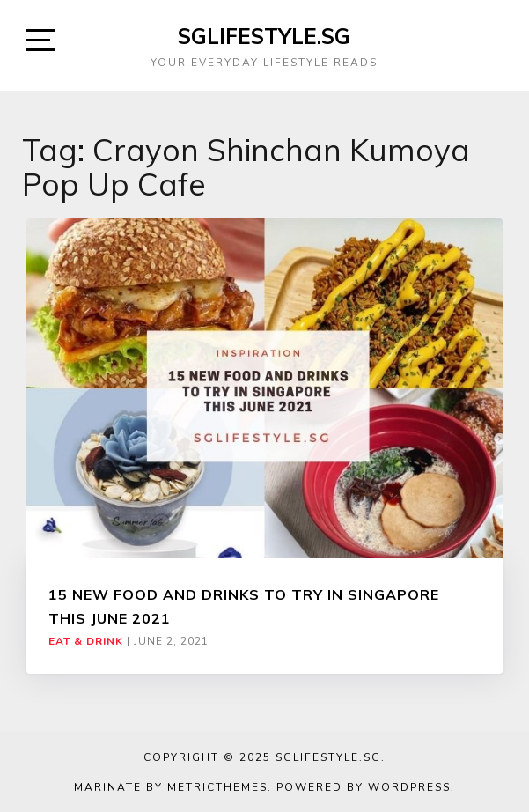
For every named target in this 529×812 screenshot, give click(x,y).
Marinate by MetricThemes (171, 787)
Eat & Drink (86, 641)
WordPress (409, 787)
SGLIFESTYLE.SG (264, 36)
